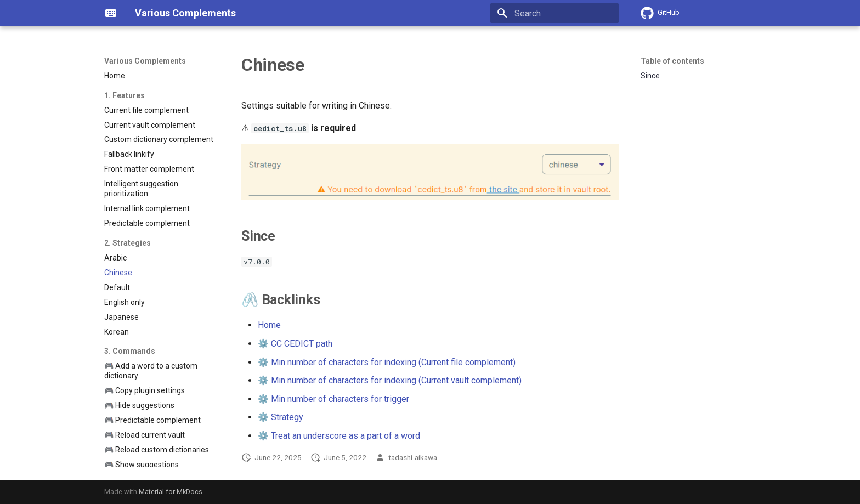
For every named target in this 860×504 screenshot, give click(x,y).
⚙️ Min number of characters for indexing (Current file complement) (387, 362)
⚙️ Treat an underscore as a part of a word (339, 436)
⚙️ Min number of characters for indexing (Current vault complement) (390, 380)
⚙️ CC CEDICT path (295, 344)
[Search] (555, 13)
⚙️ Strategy (281, 417)
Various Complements (145, 61)
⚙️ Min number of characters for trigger (333, 399)
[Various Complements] (111, 13)
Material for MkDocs (171, 492)
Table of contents (672, 61)
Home (269, 325)
